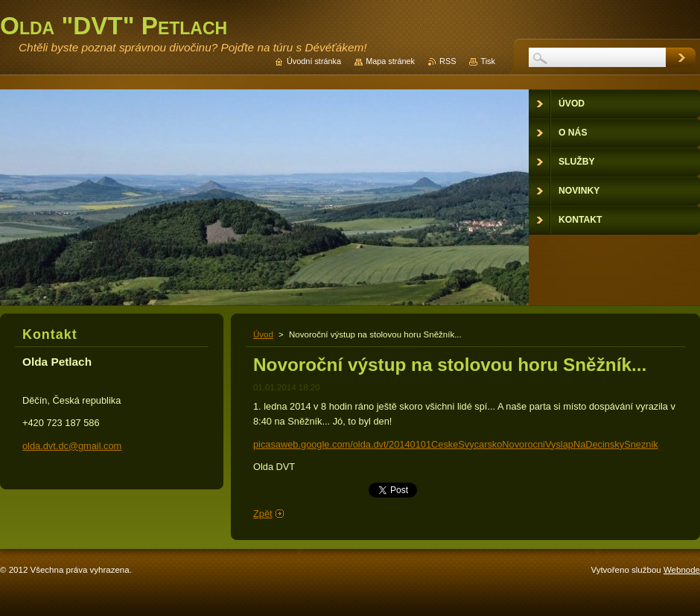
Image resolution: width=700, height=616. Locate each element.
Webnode (682, 570)
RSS (448, 61)
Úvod (263, 334)
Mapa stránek (390, 61)
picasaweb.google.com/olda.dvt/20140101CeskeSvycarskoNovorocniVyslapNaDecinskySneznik (456, 444)
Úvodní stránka (314, 61)
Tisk (488, 61)
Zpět (263, 514)
